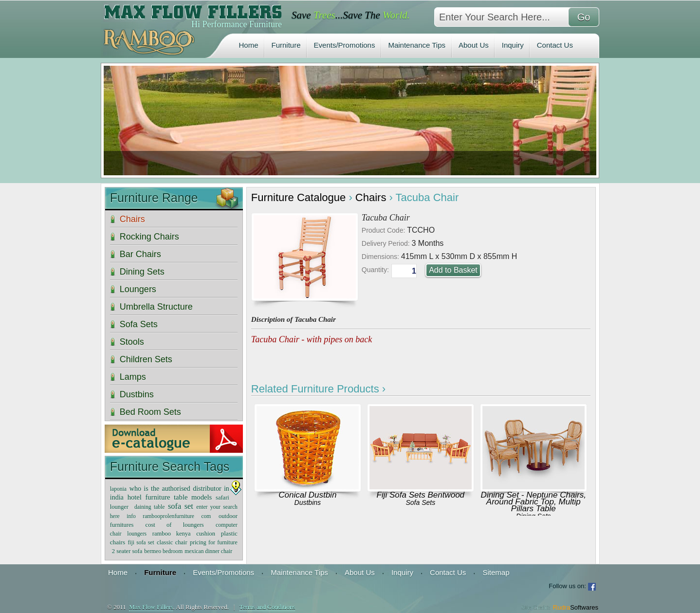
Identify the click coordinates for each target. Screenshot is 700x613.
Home (249, 45)
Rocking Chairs (149, 237)
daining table (150, 507)
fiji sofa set (141, 543)
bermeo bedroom (163, 551)
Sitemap (496, 572)
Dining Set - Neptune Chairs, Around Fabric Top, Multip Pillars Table (534, 502)
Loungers (138, 289)
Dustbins (308, 502)
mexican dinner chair (208, 551)
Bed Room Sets (150, 412)
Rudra (576, 607)
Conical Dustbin (307, 495)
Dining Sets (142, 272)
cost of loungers (175, 525)
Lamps (133, 377)
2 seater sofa (127, 551)
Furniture (286, 45)
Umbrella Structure (156, 307)
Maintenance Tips (417, 45)
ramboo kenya (172, 534)
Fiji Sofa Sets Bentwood (421, 495)
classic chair (172, 542)
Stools (132, 342)
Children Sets (146, 359)
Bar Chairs (140, 254)
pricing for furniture (214, 542)
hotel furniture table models (170, 497)
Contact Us (555, 45)
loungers (137, 534)
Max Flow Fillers (151, 607)
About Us (474, 45)
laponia (118, 489)
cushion (206, 534)
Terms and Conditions (267, 607)
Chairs (371, 197)
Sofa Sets (420, 502)
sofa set (181, 506)
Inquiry (513, 45)
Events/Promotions (345, 45)
